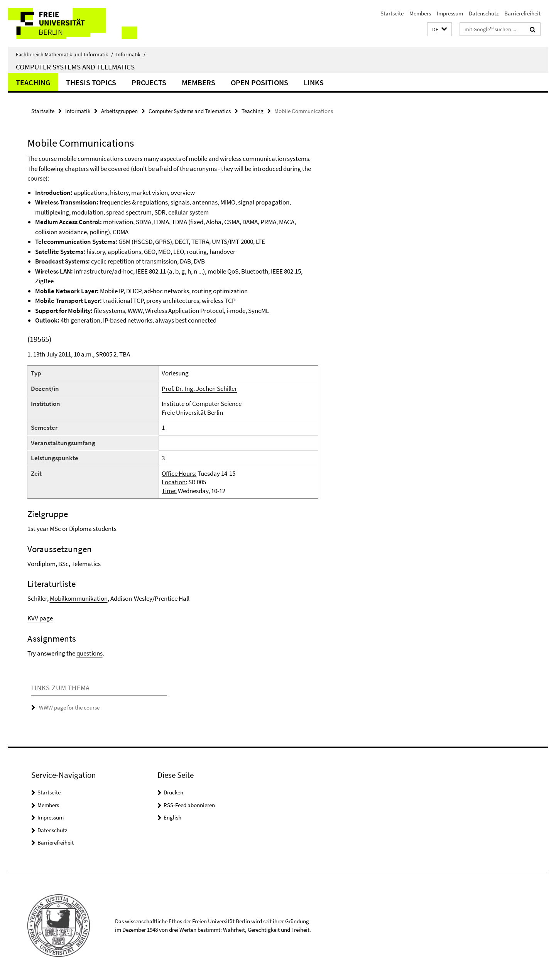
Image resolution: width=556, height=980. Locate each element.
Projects (149, 82)
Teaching (33, 82)
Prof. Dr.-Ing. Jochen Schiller (199, 389)
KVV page (40, 618)
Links (314, 82)
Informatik (131, 54)
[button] (439, 30)
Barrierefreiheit (522, 13)
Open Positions (259, 82)
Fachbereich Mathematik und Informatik (64, 54)
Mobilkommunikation (79, 598)
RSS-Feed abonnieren (189, 805)
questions (90, 653)
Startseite (392, 13)
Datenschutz (484, 13)
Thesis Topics (91, 82)
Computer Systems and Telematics (75, 67)
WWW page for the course (70, 707)
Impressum (450, 13)
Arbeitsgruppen (119, 111)
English (172, 817)
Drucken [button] (173, 792)
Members (420, 13)
